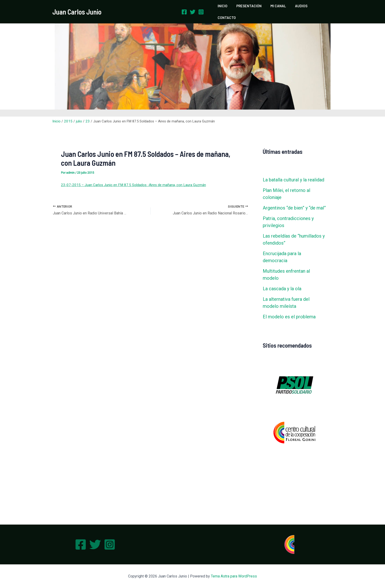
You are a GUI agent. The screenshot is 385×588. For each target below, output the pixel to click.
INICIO (225, 8)
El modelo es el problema (289, 309)
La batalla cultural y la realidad (293, 172)
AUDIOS (298, 8)
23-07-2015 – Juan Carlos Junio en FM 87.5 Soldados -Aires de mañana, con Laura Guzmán (132, 177)
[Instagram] (201, 8)
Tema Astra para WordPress (234, 576)
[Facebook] (184, 8)
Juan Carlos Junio (77, 8)
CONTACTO (320, 8)
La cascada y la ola (282, 281)
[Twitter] (193, 8)
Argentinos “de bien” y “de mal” (294, 200)
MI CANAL (277, 8)
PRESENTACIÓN (250, 8)
